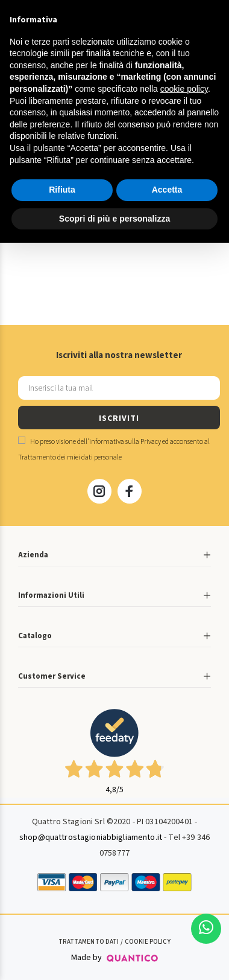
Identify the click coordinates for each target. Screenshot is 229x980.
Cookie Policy (148, 942)
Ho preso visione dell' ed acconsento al (114, 450)
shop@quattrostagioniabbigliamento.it (91, 837)
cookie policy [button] (184, 89)
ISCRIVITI (119, 418)
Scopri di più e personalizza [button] (114, 219)
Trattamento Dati (89, 942)
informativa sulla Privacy (125, 442)
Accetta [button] (167, 190)
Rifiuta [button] (62, 190)
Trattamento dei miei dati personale (70, 457)
